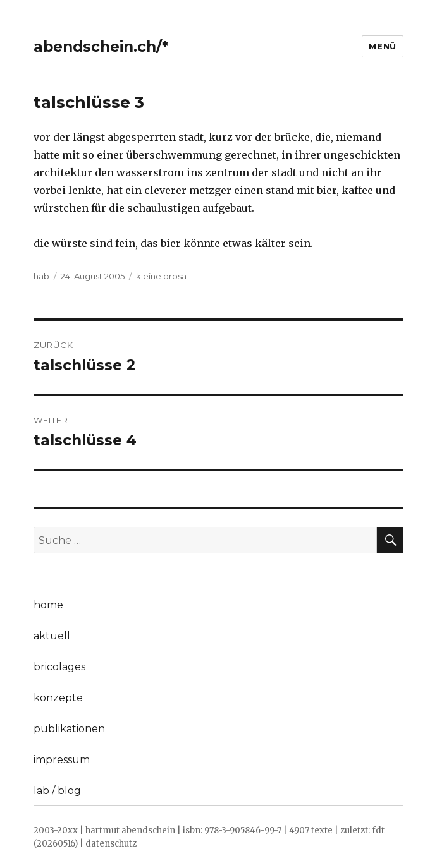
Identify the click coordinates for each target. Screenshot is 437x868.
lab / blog (57, 791)
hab (41, 276)
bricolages (59, 667)
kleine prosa (161, 276)
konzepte (58, 698)
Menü (382, 46)
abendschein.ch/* (101, 47)
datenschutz (111, 844)
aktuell (52, 636)
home (48, 605)
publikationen (69, 729)
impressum (62, 760)
